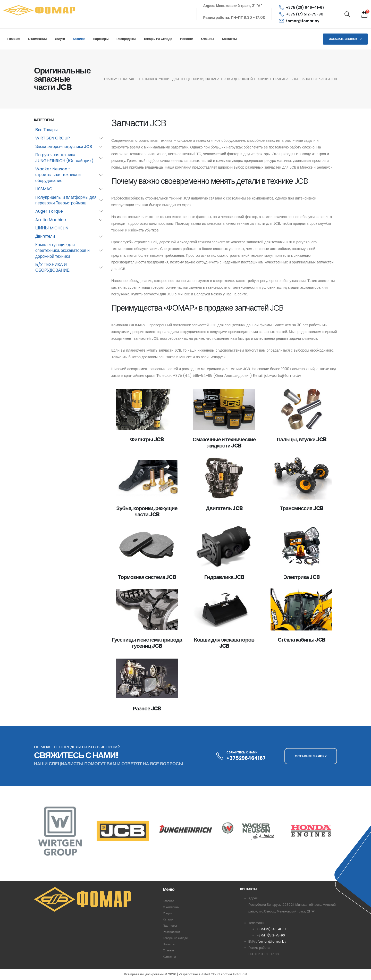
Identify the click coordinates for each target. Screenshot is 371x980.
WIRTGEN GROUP (53, 138)
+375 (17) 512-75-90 (301, 14)
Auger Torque (49, 211)
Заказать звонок (345, 39)
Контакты (229, 39)
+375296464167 (246, 758)
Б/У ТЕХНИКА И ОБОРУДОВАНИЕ (52, 267)
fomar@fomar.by (299, 21)
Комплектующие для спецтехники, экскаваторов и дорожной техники (205, 79)
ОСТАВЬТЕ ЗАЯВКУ (311, 756)
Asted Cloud (210, 974)
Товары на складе (158, 39)
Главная (14, 39)
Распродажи (126, 39)
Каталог (79, 39)
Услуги (60, 39)
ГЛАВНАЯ (111, 79)
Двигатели (45, 236)
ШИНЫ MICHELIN (52, 228)
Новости (187, 39)
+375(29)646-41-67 (273, 929)
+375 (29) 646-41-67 (302, 7)
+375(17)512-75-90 (272, 935)
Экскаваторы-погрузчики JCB (64, 147)
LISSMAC (44, 189)
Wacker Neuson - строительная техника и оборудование (58, 175)
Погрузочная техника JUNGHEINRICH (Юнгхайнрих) (64, 158)
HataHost (241, 974)
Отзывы (207, 39)
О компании (37, 39)
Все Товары (47, 130)
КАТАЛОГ (130, 79)
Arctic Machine (51, 220)
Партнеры (101, 39)
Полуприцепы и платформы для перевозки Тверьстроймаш (66, 200)
